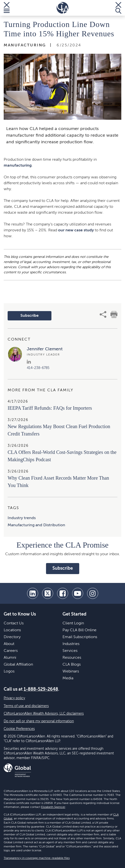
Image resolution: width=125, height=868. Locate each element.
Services (70, 651)
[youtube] (78, 593)
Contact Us (14, 623)
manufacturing (18, 166)
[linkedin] (33, 593)
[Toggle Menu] (7, 8)
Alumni (10, 658)
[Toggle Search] (118, 8)
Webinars (71, 671)
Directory (12, 637)
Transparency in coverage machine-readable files (37, 858)
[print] (114, 315)
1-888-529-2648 (41, 689)
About (9, 644)
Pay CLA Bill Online (79, 630)
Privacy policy (14, 698)
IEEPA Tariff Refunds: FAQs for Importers (50, 408)
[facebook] (63, 593)
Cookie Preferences (19, 729)
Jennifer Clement (45, 349)
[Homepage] (62, 8)
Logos (9, 671)
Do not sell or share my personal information (39, 721)
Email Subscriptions (80, 637)
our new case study (76, 230)
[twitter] (48, 593)
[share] (103, 315)
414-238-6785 (38, 368)
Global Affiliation (18, 665)
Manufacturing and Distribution (36, 525)
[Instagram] (93, 593)
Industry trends (22, 518)
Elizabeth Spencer (53, 807)
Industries (71, 644)
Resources (72, 658)
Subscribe (30, 316)
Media (68, 678)
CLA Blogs (72, 665)
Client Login (73, 623)
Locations (12, 630)
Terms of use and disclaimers (26, 706)
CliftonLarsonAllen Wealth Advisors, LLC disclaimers (44, 714)
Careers (11, 651)
